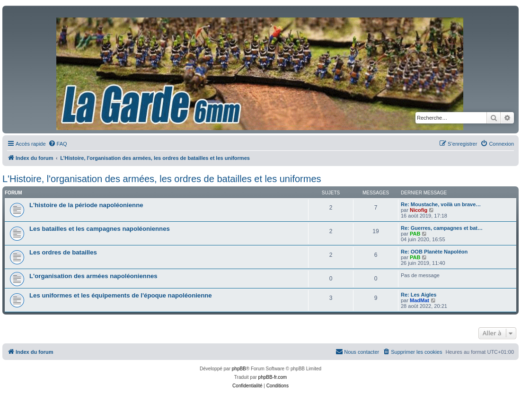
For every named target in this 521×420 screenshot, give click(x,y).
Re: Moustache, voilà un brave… (441, 204)
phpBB (239, 369)
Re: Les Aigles (419, 295)
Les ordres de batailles (63, 252)
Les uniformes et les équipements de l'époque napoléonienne (121, 295)
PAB (415, 234)
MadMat (419, 300)
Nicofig (419, 210)
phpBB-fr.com (273, 377)
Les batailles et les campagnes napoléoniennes (100, 229)
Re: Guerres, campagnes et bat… (442, 228)
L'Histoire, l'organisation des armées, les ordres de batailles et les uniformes (162, 179)
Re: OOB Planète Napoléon (434, 252)
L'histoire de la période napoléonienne (86, 205)
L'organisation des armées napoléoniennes (93, 276)
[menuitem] (58, 144)
